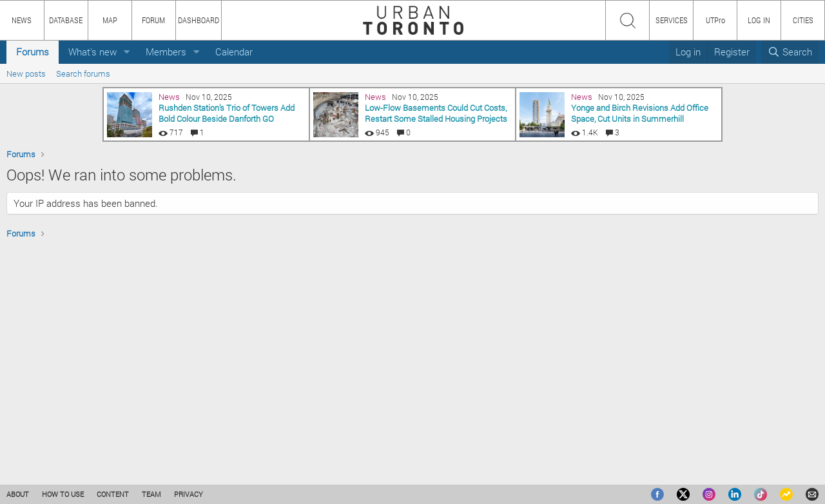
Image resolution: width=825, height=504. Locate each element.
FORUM (153, 20)
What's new (92, 52)
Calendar (234, 52)
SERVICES (672, 20)
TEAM (151, 494)
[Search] (790, 52)
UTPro (715, 20)
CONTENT (113, 494)
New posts (26, 73)
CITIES (803, 20)
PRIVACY (189, 494)
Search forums (83, 73)
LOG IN (759, 20)
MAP (110, 20)
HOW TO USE (63, 494)
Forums (33, 52)
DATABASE (66, 20)
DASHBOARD (199, 20)
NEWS (22, 20)
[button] (127, 52)
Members (166, 52)
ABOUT (18, 494)
